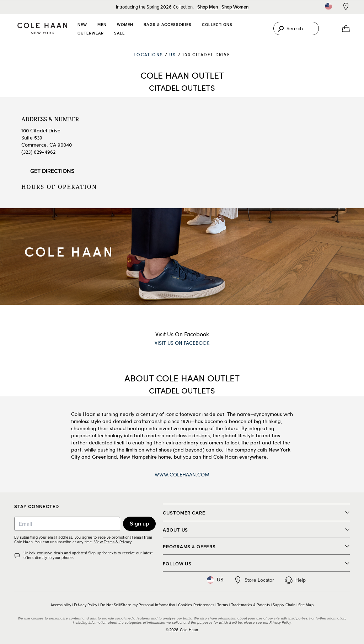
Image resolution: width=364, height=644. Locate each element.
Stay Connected (37, 507)
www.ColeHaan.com (182, 474)
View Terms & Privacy (113, 542)
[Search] (296, 28)
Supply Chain (284, 605)
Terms (223, 605)
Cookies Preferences (196, 605)
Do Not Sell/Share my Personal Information (138, 605)
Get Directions (52, 171)
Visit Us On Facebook (182, 334)
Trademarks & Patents (250, 605)
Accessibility (61, 605)
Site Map (306, 605)
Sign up (139, 524)
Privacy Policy (85, 605)
